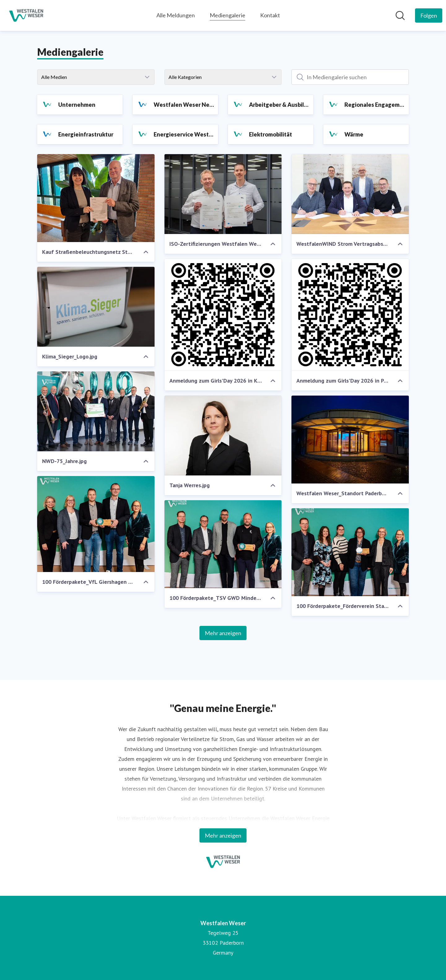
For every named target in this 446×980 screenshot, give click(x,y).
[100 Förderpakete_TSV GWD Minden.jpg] (223, 544)
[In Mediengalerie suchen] (350, 77)
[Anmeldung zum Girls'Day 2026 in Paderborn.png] (350, 315)
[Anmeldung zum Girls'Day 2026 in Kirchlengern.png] (223, 315)
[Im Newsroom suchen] (400, 15)
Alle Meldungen (176, 15)
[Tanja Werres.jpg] (223, 436)
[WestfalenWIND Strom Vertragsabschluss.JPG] (350, 194)
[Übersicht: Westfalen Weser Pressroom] (26, 15)
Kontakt (270, 15)
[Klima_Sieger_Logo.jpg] (96, 307)
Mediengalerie (227, 14)
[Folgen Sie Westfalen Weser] (429, 15)
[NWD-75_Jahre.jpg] (96, 411)
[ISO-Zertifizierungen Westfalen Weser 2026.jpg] (223, 194)
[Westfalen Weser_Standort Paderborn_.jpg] (350, 440)
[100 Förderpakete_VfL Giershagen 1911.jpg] (96, 524)
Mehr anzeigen (223, 633)
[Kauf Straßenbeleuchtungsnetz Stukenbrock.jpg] (96, 198)
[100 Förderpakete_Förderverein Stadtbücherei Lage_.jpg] (350, 552)
